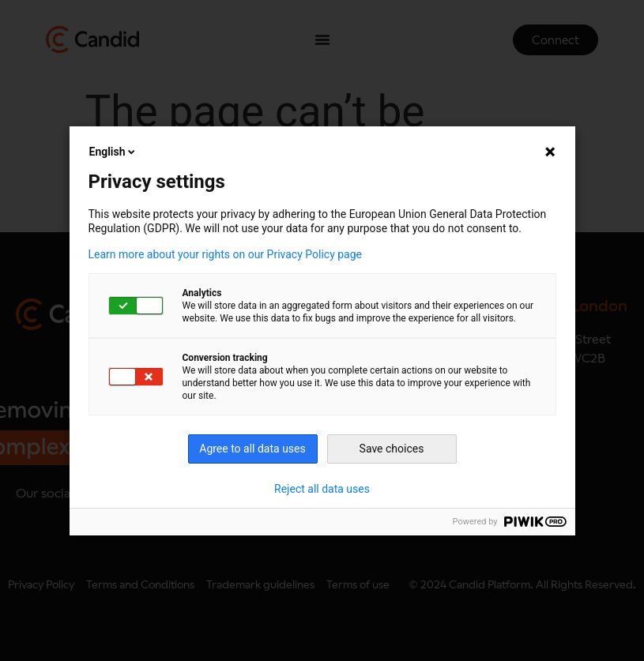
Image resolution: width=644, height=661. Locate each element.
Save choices (392, 449)
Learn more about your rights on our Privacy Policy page (226, 254)
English (114, 152)
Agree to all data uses (252, 449)
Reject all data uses (322, 489)
